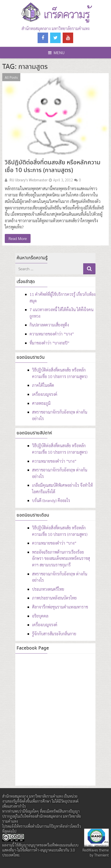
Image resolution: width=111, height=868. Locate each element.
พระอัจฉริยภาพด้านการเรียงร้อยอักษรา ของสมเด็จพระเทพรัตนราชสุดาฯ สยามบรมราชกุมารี (61, 558)
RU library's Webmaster (29, 180)
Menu (56, 52)
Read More (18, 238)
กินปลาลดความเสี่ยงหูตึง (49, 325)
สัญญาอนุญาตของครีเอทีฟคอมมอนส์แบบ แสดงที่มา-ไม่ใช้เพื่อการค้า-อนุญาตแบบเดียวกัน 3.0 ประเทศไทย (40, 850)
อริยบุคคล (40, 616)
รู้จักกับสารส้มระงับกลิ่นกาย (54, 634)
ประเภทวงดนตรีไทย (48, 589)
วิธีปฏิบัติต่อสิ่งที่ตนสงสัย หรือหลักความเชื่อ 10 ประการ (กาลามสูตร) (53, 167)
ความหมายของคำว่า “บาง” (52, 334)
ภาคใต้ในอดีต (43, 385)
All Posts (11, 77)
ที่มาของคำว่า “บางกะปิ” (49, 343)
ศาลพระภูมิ (41, 403)
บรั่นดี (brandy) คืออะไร (51, 500)
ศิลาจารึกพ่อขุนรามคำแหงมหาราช (60, 607)
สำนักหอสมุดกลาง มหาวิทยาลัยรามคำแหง (55, 28)
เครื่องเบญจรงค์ (45, 394)
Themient (101, 855)
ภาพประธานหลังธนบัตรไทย (54, 598)
